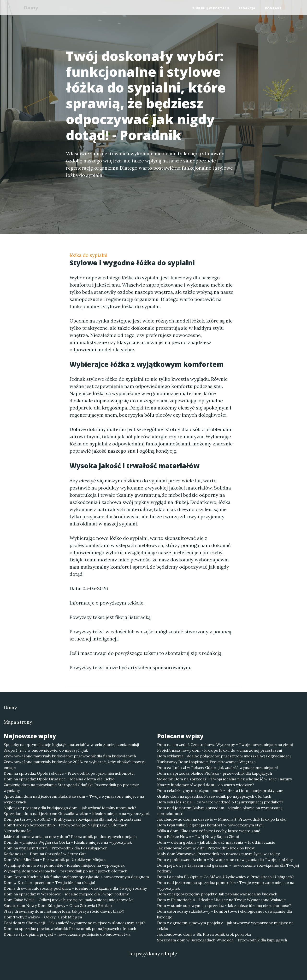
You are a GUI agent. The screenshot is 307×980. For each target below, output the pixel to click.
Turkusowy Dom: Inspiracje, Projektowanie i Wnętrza (206, 762)
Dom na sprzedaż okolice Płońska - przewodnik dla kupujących (215, 773)
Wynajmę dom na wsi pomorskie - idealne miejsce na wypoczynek (64, 865)
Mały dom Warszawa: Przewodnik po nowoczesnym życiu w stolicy (218, 854)
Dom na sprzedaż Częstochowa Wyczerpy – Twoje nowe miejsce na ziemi (225, 744)
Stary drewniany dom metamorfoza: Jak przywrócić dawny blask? (64, 911)
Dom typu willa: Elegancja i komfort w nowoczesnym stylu (210, 825)
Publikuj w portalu (211, 9)
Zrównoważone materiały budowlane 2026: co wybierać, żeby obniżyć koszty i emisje (75, 765)
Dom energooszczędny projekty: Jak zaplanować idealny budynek (217, 894)
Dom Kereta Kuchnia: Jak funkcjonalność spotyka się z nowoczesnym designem (76, 877)
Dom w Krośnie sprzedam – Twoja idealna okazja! (49, 882)
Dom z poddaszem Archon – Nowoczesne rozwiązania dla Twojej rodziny (225, 859)
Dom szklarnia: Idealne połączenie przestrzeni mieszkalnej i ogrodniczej (224, 756)
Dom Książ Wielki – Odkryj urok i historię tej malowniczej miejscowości (68, 900)
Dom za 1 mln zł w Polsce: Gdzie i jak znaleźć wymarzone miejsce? (218, 767)
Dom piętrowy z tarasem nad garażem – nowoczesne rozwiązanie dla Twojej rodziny (228, 868)
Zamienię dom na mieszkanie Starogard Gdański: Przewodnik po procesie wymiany (71, 788)
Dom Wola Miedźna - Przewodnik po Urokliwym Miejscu (55, 859)
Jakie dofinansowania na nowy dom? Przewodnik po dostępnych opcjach (70, 836)
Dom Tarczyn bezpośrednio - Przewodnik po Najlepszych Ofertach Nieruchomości (65, 828)
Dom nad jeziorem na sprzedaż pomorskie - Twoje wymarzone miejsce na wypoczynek (226, 885)
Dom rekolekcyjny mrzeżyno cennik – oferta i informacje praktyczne (220, 790)
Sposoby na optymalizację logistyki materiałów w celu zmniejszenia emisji (71, 744)
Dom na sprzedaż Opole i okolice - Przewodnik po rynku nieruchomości (69, 773)
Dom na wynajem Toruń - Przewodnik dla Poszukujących (56, 848)
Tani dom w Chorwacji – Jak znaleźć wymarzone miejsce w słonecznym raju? (74, 923)
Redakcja (247, 9)
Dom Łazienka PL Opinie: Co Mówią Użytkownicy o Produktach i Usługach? (225, 877)
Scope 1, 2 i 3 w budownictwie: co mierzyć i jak (46, 750)
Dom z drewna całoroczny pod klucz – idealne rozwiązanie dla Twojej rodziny (75, 888)
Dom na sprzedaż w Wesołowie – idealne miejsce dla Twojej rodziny (66, 894)
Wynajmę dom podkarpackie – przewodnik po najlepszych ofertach (65, 871)
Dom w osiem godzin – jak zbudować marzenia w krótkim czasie (216, 842)
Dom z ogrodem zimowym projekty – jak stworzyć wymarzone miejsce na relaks (225, 926)
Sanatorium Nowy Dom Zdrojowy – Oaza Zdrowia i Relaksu (58, 905)
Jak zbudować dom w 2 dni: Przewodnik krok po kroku (206, 848)
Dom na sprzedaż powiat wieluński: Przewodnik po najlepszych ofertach (70, 928)
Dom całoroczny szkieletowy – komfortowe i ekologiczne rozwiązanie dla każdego (224, 914)
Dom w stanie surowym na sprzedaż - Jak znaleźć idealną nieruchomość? (224, 905)
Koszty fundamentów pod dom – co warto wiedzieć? (206, 785)
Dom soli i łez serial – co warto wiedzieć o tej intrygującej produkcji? (220, 802)
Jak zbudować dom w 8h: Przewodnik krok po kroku (204, 934)
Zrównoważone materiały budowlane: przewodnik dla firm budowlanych (70, 756)
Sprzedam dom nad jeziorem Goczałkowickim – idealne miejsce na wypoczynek (77, 813)
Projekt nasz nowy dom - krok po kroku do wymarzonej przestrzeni (220, 750)
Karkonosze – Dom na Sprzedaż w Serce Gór (45, 854)
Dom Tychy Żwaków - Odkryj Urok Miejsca (43, 917)
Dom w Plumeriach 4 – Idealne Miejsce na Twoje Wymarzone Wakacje (221, 900)
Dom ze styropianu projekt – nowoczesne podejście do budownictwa (67, 934)
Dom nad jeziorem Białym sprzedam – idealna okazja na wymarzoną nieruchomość (220, 811)
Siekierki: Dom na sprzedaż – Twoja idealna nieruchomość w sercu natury (224, 779)
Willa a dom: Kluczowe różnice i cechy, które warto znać (209, 831)
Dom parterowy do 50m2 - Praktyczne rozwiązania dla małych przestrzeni (72, 819)
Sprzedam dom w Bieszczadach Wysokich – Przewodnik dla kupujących (222, 940)
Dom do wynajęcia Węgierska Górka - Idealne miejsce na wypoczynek (68, 842)
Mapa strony (18, 722)
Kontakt (273, 9)
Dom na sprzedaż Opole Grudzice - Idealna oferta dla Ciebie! (59, 779)
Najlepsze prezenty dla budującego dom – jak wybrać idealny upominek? (70, 808)
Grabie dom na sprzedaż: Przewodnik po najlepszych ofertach (214, 796)
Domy (32, 8)
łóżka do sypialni (89, 255)
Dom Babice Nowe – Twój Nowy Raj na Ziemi (198, 836)
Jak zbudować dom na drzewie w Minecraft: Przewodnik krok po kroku (222, 819)
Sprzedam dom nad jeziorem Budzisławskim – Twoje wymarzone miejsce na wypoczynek (74, 799)
